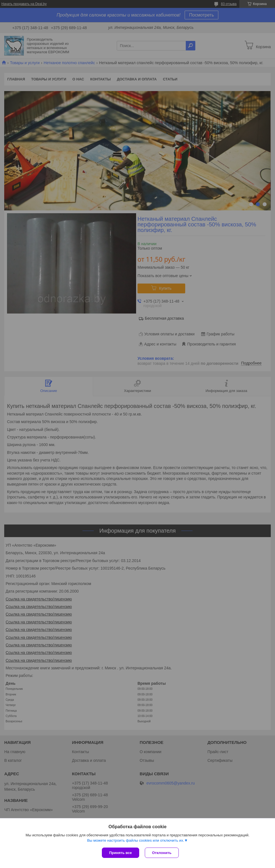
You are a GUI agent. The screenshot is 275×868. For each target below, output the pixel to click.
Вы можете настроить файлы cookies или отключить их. (136, 840)
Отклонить (162, 853)
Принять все (121, 853)
